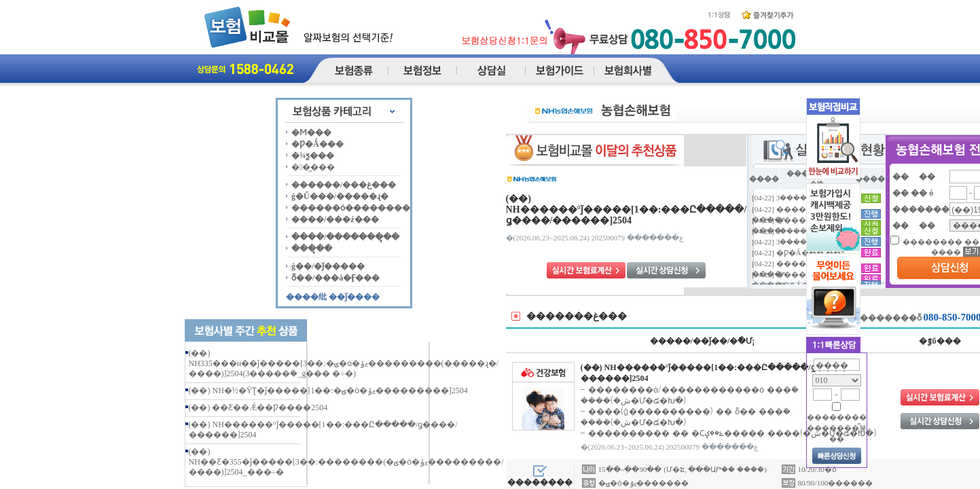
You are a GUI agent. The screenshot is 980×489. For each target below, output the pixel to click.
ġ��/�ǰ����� (328, 266)
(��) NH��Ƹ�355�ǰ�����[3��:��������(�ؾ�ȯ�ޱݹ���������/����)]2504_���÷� (346, 462)
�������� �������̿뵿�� (837, 428)
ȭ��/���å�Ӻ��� (335, 278)
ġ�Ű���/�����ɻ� (340, 196)
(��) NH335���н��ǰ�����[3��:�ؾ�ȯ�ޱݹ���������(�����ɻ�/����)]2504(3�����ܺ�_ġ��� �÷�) (344, 363)
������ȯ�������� (351, 208)
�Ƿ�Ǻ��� (317, 144)
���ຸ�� (312, 249)
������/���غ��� (344, 185)
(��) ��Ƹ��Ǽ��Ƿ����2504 (258, 407)
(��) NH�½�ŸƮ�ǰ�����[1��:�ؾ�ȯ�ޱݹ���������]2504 (328, 391)
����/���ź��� (335, 219)
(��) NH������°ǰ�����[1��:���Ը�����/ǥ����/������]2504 (627, 210)
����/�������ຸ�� (345, 237)
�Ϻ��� (311, 132)
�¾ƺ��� (313, 156)
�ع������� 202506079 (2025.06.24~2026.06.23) (595, 238)
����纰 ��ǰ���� (333, 297)
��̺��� (313, 167)
